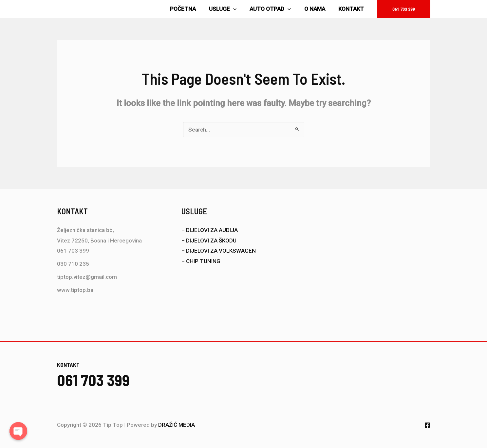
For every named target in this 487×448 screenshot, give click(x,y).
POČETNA (192, 9)
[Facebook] (427, 425)
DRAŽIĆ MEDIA (177, 425)
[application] (240, 9)
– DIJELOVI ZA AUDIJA (210, 230)
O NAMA (318, 9)
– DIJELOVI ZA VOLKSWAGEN (219, 251)
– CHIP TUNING (201, 261)
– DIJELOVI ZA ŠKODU (209, 241)
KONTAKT (352, 9)
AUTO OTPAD (275, 9)
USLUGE (230, 9)
